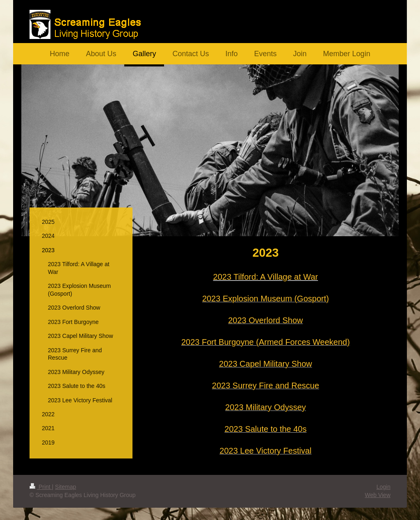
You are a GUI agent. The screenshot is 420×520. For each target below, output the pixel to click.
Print (41, 487)
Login (383, 487)
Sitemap (65, 487)
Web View (378, 495)
